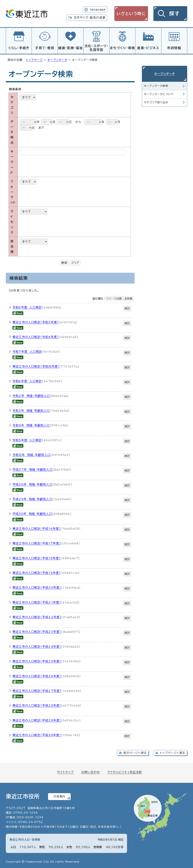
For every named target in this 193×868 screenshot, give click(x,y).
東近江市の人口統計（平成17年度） (37, 543)
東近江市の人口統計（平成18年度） (37, 558)
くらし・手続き (19, 48)
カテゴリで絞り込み (156, 102)
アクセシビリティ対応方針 (125, 772)
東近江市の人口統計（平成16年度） (37, 528)
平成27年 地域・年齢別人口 (33, 469)
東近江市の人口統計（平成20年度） (37, 587)
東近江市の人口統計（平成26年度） (37, 676)
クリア (75, 262)
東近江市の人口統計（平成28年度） (37, 705)
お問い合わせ (91, 772)
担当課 (12, 246)
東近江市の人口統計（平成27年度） (37, 690)
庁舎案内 (59, 796)
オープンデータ (57, 59)
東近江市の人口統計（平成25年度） (37, 661)
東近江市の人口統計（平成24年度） (37, 646)
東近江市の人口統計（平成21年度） (37, 602)
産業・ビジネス (148, 48)
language (98, 9)
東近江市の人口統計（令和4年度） (36, 336)
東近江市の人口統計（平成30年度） (37, 734)
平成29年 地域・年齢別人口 (32, 499)
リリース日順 (114, 298)
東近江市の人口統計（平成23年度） (37, 631)
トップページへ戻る (173, 752)
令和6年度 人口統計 (27, 381)
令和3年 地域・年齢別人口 (31, 410)
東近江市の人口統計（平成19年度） (37, 572)
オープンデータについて (159, 94)
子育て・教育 (45, 48)
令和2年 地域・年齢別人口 (31, 395)
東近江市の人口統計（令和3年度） (36, 322)
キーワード (12, 161)
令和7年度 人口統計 (27, 351)
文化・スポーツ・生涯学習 (97, 48)
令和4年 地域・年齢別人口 (31, 425)
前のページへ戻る (135, 752)
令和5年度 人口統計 (27, 440)
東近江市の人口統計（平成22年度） (37, 616)
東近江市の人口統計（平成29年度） (37, 720)
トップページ (34, 59)
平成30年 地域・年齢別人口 (32, 513)
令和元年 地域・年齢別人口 (32, 454)
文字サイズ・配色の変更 (90, 18)
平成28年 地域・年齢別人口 (32, 484)
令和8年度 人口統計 (27, 307)
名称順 (128, 298)
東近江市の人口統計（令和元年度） (36, 366)
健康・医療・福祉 (71, 48)
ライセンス (12, 221)
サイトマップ (65, 772)
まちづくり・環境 (122, 48)
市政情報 (174, 48)
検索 (64, 262)
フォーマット (13, 191)
